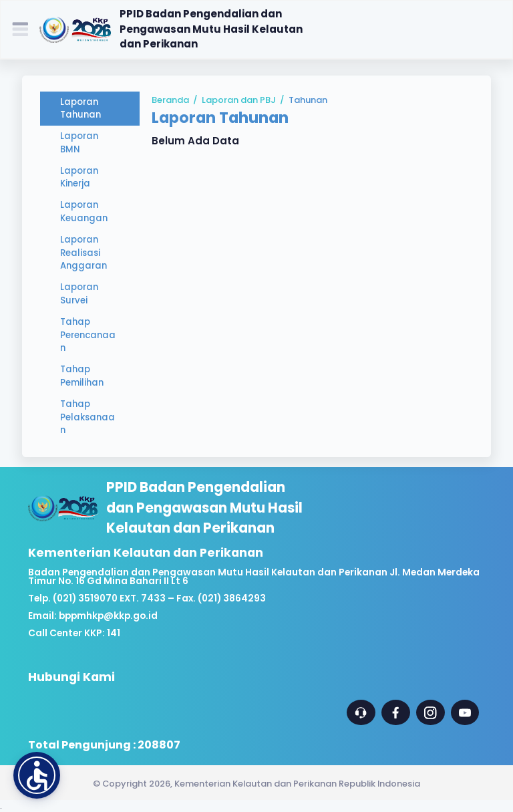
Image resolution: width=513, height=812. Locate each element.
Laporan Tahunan (80, 109)
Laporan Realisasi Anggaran (83, 253)
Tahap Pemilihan (82, 376)
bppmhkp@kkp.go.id (108, 616)
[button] (37, 775)
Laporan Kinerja (79, 177)
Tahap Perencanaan (88, 335)
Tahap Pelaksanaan (88, 417)
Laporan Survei (79, 294)
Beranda (170, 100)
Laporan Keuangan (84, 212)
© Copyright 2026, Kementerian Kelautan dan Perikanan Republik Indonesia (256, 784)
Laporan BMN (79, 143)
